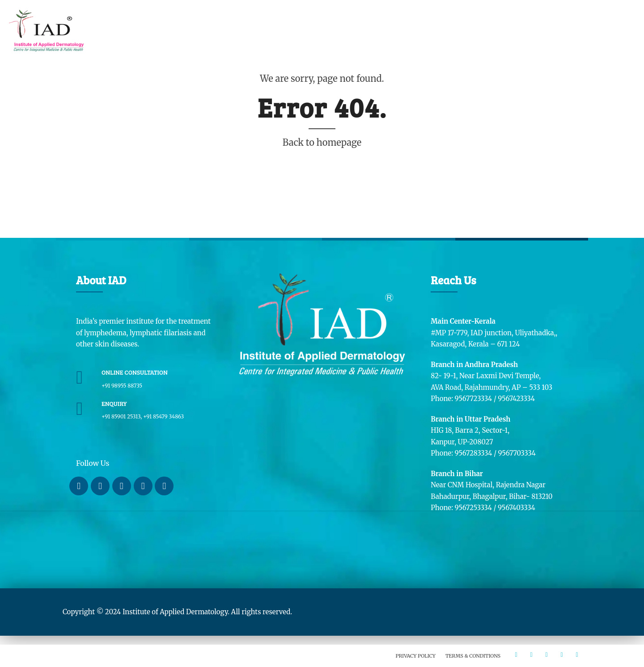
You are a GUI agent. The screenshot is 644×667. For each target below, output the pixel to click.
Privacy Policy (416, 656)
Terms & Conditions (473, 656)
